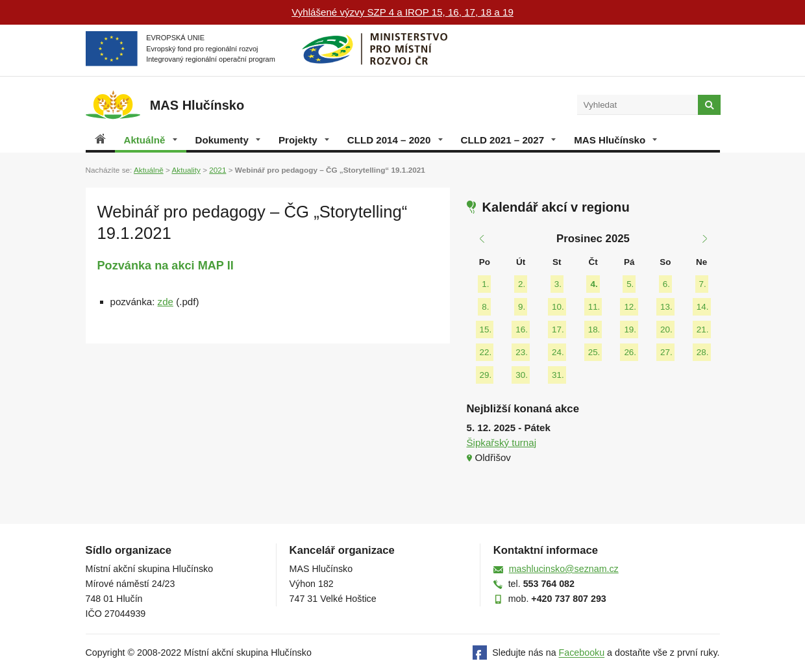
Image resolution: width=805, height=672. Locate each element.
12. (630, 307)
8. (485, 307)
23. (522, 352)
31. (558, 375)
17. (558, 330)
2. (522, 284)
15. (486, 330)
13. (666, 307)
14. (703, 307)
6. (666, 284)
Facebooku (582, 653)
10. (558, 307)
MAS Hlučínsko (615, 140)
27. (666, 352)
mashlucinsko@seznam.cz (564, 569)
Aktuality (186, 170)
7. (703, 284)
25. (594, 352)
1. (485, 284)
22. (486, 352)
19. (630, 330)
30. (522, 375)
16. (522, 330)
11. (594, 307)
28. (703, 352)
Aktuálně (151, 140)
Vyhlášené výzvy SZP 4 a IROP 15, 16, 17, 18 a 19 (402, 12)
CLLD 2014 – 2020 (395, 140)
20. (666, 330)
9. (522, 307)
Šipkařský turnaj (502, 442)
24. (558, 352)
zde (166, 302)
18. (594, 330)
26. (630, 352)
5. (630, 284)
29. (486, 375)
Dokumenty (228, 140)
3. (558, 284)
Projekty (304, 140)
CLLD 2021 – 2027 (509, 140)
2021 (217, 170)
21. (703, 330)
